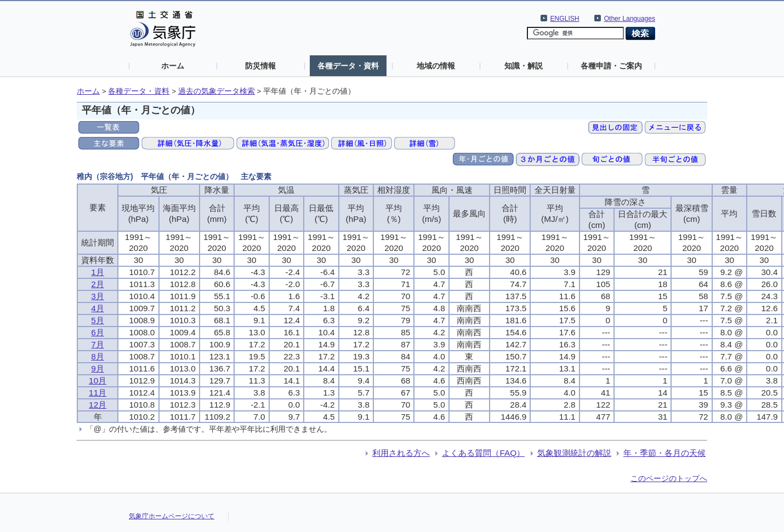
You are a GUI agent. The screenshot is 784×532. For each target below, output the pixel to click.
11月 (98, 393)
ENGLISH (565, 19)
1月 (98, 272)
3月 (98, 296)
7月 (98, 344)
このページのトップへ (669, 478)
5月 (98, 320)
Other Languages (630, 19)
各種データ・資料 (348, 66)
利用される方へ (401, 453)
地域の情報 (436, 66)
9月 (98, 368)
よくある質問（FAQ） (483, 453)
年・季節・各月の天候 (664, 453)
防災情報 (260, 66)
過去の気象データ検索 (217, 91)
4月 (98, 308)
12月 (98, 405)
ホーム (173, 66)
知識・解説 (524, 66)
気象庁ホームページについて (172, 516)
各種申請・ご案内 (611, 66)
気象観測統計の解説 (574, 453)
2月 (98, 284)
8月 (98, 356)
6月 (98, 332)
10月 (98, 381)
